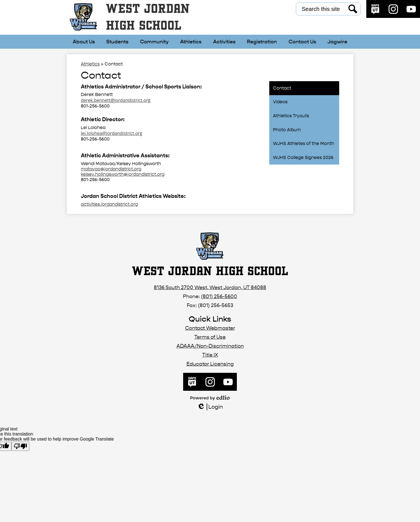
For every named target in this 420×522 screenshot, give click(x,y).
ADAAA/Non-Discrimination (210, 346)
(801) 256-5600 (219, 297)
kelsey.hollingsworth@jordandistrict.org (123, 174)
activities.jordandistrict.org (109, 204)
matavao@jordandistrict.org (111, 169)
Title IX (210, 355)
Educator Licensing (210, 364)
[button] (84, 42)
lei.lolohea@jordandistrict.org (111, 133)
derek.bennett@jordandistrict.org (116, 100)
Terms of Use (210, 337)
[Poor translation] (20, 446)
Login (210, 407)
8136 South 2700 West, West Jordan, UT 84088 (210, 288)
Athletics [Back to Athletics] (90, 64)
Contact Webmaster (210, 328)
